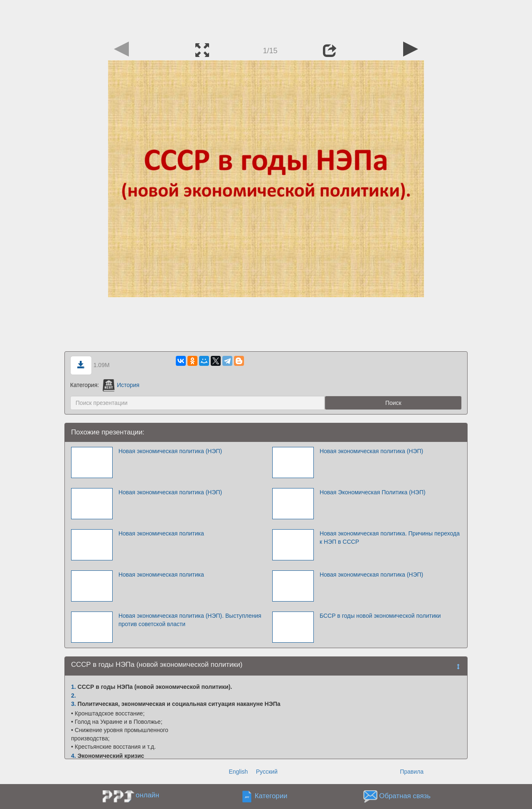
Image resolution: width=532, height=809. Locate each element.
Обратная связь (405, 796)
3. (74, 704)
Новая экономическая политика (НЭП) (170, 451)
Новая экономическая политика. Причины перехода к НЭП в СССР (390, 538)
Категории (271, 796)
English (238, 772)
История (121, 385)
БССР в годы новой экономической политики (380, 616)
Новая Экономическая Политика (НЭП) (373, 492)
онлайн (148, 795)
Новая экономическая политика (161, 533)
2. (74, 696)
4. (74, 756)
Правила (412, 772)
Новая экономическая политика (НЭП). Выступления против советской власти (190, 620)
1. (74, 687)
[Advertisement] (266, 19)
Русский (267, 772)
